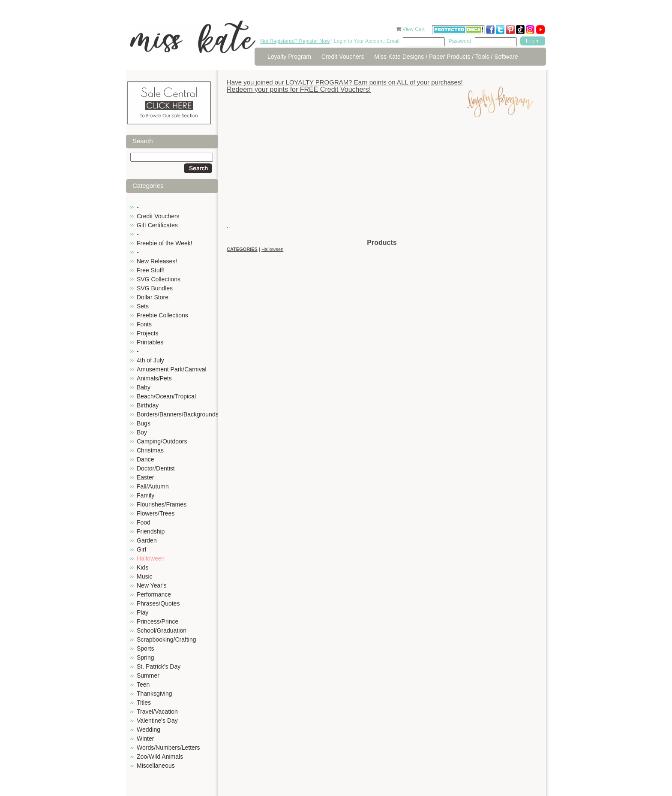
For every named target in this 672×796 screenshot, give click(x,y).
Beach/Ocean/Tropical (166, 396)
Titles (144, 703)
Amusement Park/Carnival (172, 369)
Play (142, 612)
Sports (145, 648)
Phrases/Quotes (158, 603)
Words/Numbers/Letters (168, 748)
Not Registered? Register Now (295, 41)
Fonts (144, 324)
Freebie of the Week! (165, 243)
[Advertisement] (382, 178)
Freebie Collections (162, 315)
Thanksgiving (154, 693)
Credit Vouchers (343, 57)
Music (145, 576)
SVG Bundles (155, 288)
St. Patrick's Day (159, 666)
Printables (150, 342)
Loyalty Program (289, 57)
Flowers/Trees (156, 513)
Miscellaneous (156, 766)
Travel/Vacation (157, 712)
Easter (145, 477)
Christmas (150, 450)
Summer (148, 675)
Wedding (148, 730)
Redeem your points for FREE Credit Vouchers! (299, 89)
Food (144, 522)
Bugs (144, 423)
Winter (145, 739)
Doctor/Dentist (156, 468)
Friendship (151, 531)
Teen (143, 684)
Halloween (151, 558)
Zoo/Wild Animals (160, 757)
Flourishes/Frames (162, 504)
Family (145, 495)
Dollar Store (153, 297)
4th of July (150, 360)
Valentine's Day (157, 721)
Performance (154, 594)
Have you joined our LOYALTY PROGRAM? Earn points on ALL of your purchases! (345, 82)
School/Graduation (162, 630)
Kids (142, 567)
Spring (145, 657)
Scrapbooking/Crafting (166, 639)
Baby (144, 387)
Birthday (148, 405)
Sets (143, 306)
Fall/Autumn (153, 486)
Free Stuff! (151, 270)
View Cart (414, 29)
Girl (141, 549)
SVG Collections (159, 279)
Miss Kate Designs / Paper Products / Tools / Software (446, 57)
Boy (142, 432)
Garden (147, 540)
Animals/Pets (154, 378)
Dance (145, 459)
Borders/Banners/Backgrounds (178, 414)
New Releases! (157, 261)
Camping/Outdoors (162, 441)
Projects (148, 333)
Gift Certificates (157, 225)
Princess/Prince (157, 621)
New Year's (152, 585)
